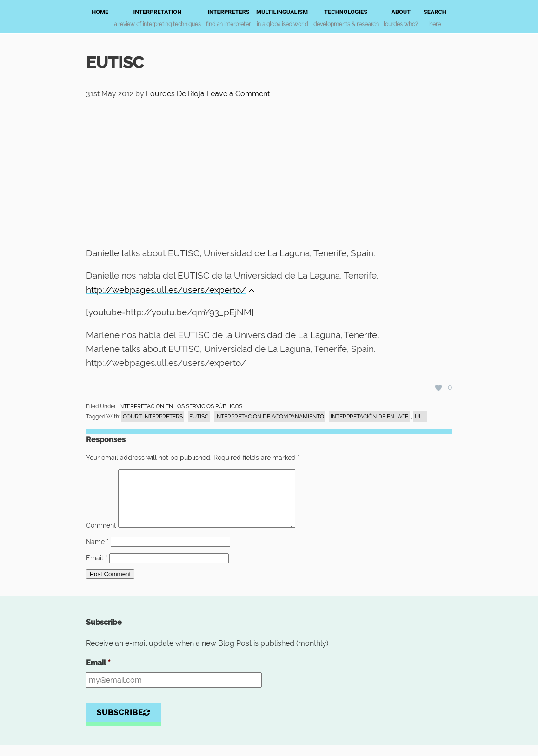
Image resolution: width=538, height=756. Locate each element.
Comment (101, 537)
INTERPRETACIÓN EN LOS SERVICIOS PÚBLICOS (180, 406)
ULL (420, 417)
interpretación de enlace (369, 417)
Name (97, 553)
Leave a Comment (238, 94)
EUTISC (199, 417)
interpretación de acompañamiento (270, 417)
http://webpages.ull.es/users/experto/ (170, 290)
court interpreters (153, 417)
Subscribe (123, 724)
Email (97, 569)
